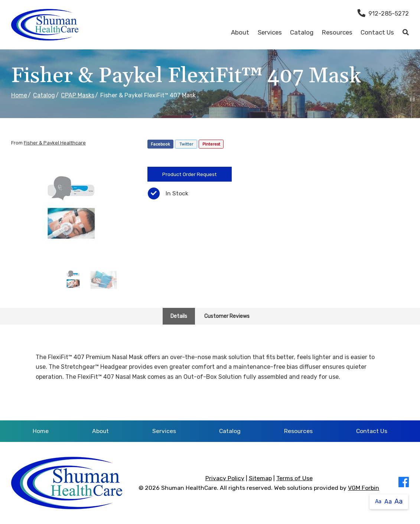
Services (270, 32)
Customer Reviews (227, 316)
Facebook (160, 144)
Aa (378, 502)
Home (19, 95)
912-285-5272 (383, 14)
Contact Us (377, 32)
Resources (337, 32)
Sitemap (260, 478)
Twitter (186, 144)
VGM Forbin (364, 488)
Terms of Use (294, 478)
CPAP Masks (78, 95)
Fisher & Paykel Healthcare (55, 143)
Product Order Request (190, 174)
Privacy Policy (225, 478)
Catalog (302, 32)
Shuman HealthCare (189, 488)
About (240, 32)
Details (179, 316)
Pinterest (211, 144)
